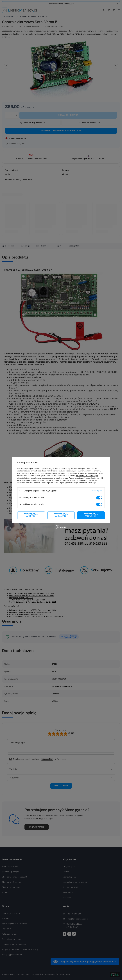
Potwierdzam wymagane (61, 515)
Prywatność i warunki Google (87, 476)
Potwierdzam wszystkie (91, 515)
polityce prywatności (89, 473)
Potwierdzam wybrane (31, 515)
